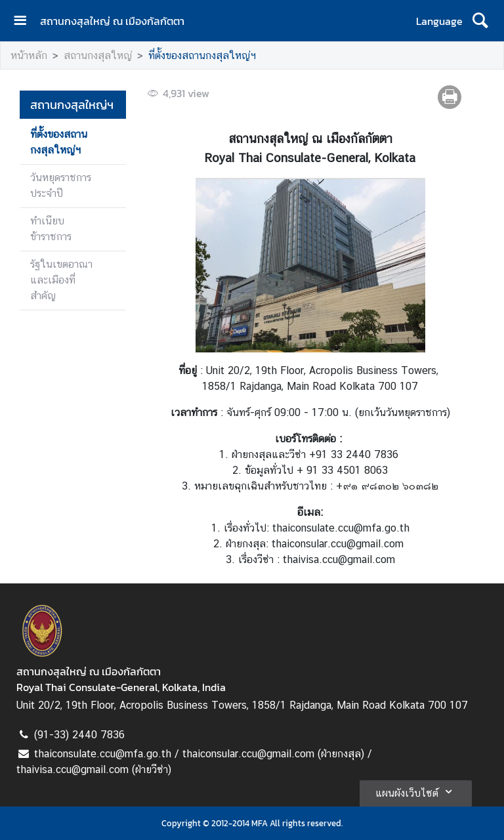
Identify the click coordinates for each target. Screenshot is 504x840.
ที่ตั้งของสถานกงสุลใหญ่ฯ (202, 55)
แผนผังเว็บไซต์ (416, 791)
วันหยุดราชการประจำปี (61, 185)
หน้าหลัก (29, 55)
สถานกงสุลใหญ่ (98, 55)
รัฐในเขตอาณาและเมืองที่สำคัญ (61, 280)
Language (439, 21)
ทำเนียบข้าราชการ (51, 229)
